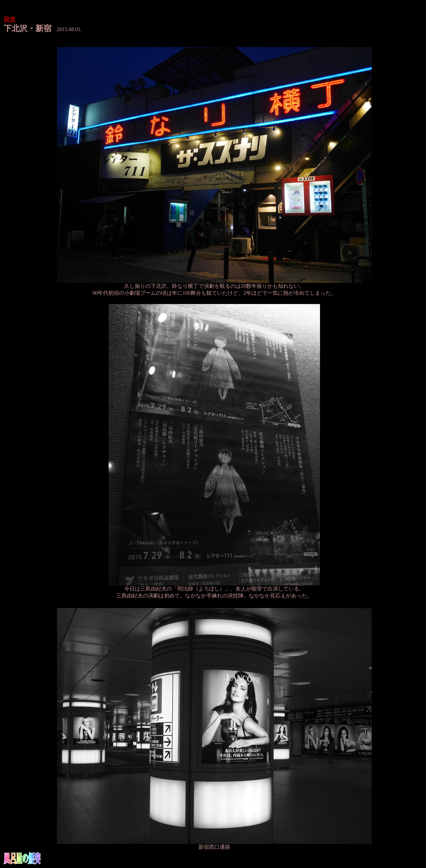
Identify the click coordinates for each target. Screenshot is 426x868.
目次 (10, 19)
